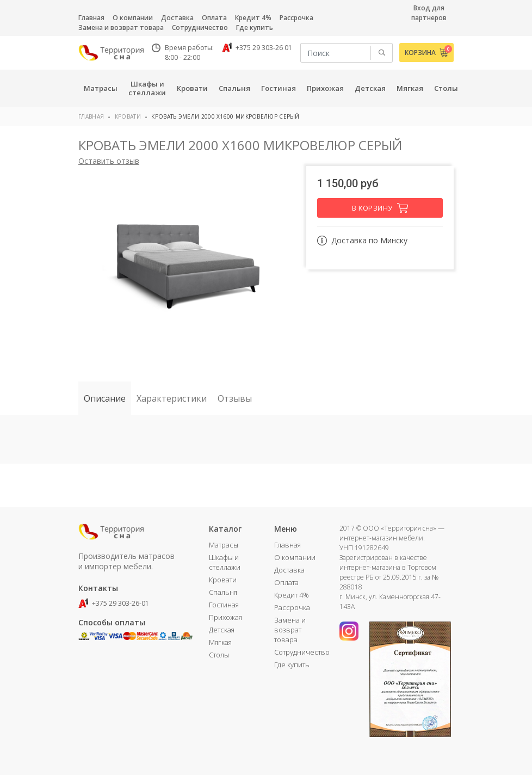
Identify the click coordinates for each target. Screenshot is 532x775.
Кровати (128, 116)
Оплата (214, 18)
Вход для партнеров (429, 13)
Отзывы (235, 398)
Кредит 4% (253, 18)
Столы (219, 655)
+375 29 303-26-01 (114, 603)
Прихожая (225, 617)
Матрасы (224, 545)
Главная (91, 18)
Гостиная (224, 605)
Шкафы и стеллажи (225, 562)
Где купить (255, 27)
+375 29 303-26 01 (257, 48)
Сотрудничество (200, 27)
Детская (222, 630)
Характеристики (172, 398)
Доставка (177, 18)
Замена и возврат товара (121, 27)
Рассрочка (296, 18)
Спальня (223, 592)
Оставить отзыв (109, 161)
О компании (133, 18)
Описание (105, 398)
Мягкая (220, 642)
